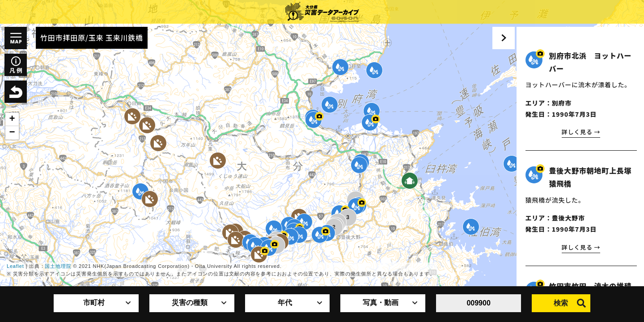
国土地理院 (58, 266)
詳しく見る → (579, 132)
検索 (570, 303)
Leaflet (15, 266)
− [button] (12, 133)
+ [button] (12, 119)
